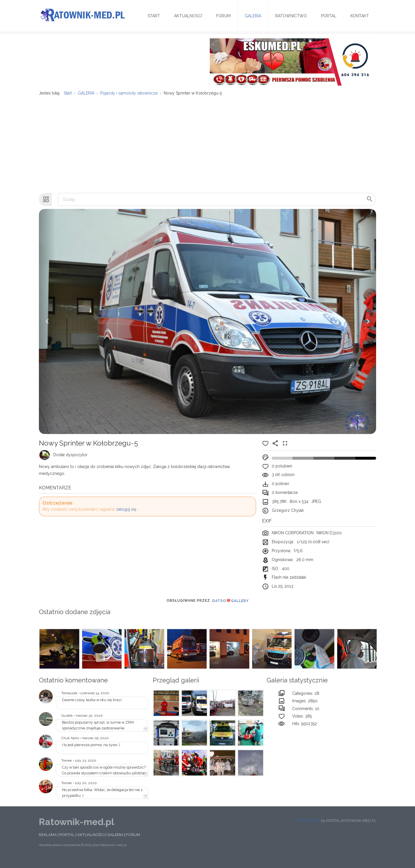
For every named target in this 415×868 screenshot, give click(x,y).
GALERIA (115, 842)
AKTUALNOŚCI (91, 842)
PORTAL (67, 842)
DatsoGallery (231, 608)
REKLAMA (48, 842)
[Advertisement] (207, 148)
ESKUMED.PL (309, 828)
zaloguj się (126, 516)
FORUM (133, 842)
